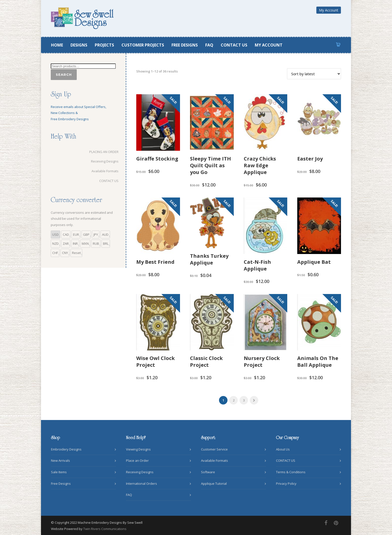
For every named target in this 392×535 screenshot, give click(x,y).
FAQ (209, 45)
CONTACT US (234, 45)
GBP (86, 234)
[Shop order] (314, 74)
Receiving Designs (102, 161)
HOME (57, 45)
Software (208, 472)
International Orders (141, 483)
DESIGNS (79, 45)
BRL (106, 243)
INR (75, 243)
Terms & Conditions (291, 472)
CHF (55, 253)
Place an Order (137, 460)
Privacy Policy (286, 483)
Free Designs (61, 483)
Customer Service (214, 449)
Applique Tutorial (214, 483)
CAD (66, 234)
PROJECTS (104, 45)
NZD (55, 243)
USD (55, 234)
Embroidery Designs (66, 449)
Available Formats (102, 171)
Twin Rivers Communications (105, 529)
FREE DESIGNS (185, 45)
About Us (283, 449)
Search (64, 74)
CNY (65, 253)
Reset (76, 253)
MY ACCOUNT (269, 45)
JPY (96, 234)
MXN (85, 243)
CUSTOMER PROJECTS (143, 45)
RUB (96, 243)
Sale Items (59, 472)
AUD (105, 234)
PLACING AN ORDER (101, 152)
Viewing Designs (138, 449)
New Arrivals (60, 460)
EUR (76, 234)
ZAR (66, 243)
